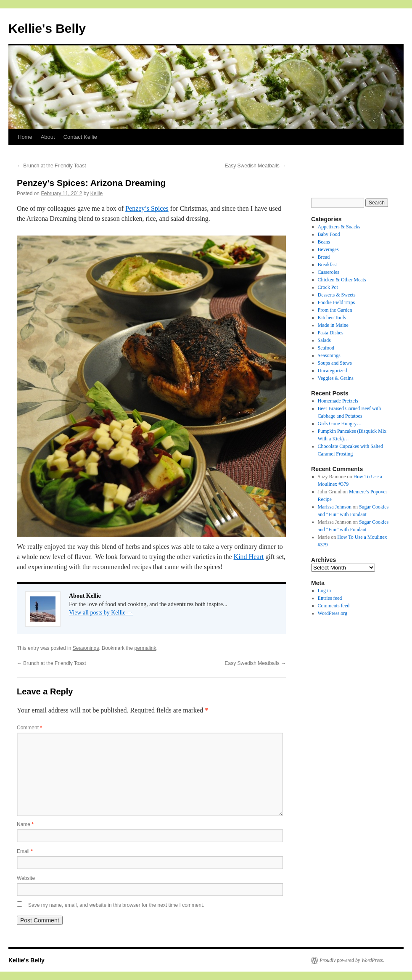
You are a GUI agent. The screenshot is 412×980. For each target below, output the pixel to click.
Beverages (328, 249)
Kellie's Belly (47, 28)
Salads (324, 340)
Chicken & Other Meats (342, 280)
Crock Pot (328, 287)
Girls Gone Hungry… (340, 424)
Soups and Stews (335, 363)
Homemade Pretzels (338, 401)
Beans (324, 242)
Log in (325, 591)
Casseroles (329, 272)
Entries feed (330, 598)
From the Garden (335, 310)
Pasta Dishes (331, 333)
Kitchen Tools (332, 318)
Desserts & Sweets (337, 295)
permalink (145, 648)
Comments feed (334, 606)
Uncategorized (333, 371)
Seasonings (86, 648)
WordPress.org (333, 613)
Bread (324, 257)
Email (25, 851)
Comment (29, 728)
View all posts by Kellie (101, 613)
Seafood (326, 348)
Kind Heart (249, 557)
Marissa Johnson (335, 507)
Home (25, 137)
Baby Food (329, 234)
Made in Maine (333, 325)
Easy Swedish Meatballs (255, 166)
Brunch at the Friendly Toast (51, 166)
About (48, 137)
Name (25, 824)
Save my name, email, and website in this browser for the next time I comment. (116, 905)
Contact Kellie (80, 137)
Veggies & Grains (336, 378)
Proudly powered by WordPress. (352, 960)
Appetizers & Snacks (339, 227)
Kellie (96, 193)
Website (26, 878)
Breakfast (327, 265)
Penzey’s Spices (147, 208)
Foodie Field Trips (337, 302)
